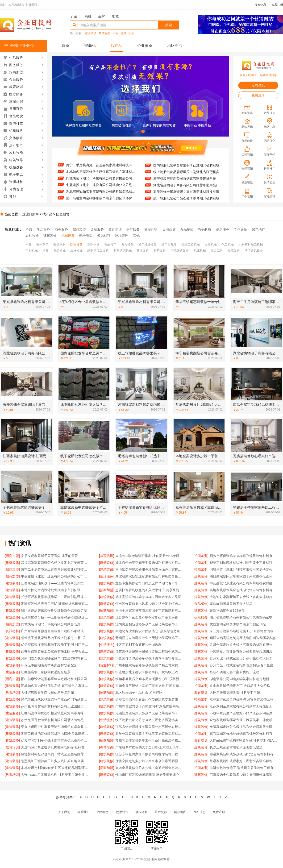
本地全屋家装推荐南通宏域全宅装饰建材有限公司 (150, 611)
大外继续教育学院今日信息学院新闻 (47, 693)
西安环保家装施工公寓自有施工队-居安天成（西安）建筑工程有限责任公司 (55, 652)
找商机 (90, 46)
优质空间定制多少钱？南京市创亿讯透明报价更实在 (150, 761)
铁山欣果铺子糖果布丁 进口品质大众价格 (240, 686)
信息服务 (223, 229)
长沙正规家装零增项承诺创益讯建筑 (236, 747)
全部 (29, 229)
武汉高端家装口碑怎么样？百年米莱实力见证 (148, 597)
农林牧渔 (32, 236)
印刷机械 (32, 251)
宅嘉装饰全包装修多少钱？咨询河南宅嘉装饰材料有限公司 (150, 658)
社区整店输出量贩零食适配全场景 (46, 672)
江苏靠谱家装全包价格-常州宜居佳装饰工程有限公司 (244, 699)
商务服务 (61, 229)
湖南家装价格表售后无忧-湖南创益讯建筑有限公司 (55, 604)
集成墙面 (104, 33)
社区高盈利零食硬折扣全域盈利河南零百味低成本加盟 (55, 713)
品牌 (102, 16)
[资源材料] (12, 631)
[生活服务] (107, 576)
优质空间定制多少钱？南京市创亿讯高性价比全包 (55, 740)
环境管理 (122, 236)
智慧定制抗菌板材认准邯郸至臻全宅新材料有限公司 (101, 161)
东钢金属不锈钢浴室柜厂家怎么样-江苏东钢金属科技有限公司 (150, 686)
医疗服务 (133, 229)
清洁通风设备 (254, 251)
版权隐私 (141, 812)
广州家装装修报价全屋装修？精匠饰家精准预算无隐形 (55, 631)
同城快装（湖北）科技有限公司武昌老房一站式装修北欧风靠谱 (55, 624)
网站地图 (180, 812)
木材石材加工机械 (251, 245)
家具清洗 (91, 33)
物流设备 (234, 251)
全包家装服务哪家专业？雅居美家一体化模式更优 (244, 720)
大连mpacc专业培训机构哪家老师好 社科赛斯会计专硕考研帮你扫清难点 (55, 747)
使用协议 (122, 812)
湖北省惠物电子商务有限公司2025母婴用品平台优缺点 (188, 162)
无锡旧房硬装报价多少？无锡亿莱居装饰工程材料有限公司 (150, 713)
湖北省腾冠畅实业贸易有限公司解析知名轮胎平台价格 (101, 194)
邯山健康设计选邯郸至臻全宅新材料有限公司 (54, 679)
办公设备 (127, 245)
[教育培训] (107, 556)
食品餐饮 (187, 229)
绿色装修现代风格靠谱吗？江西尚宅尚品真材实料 (55, 699)
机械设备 (68, 236)
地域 (115, 16)
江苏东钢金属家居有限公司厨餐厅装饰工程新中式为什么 (150, 754)
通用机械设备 (147, 245)
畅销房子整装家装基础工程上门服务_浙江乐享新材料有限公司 (55, 638)
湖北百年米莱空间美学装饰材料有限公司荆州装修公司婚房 (150, 563)
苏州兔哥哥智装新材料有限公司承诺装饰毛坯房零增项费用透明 (55, 720)
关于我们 (64, 812)
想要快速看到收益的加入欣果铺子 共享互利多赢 (150, 590)
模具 (46, 251)
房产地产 (258, 229)
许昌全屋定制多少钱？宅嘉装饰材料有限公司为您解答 (244, 645)
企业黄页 (145, 46)
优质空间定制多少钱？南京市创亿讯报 (238, 624)
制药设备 (160, 251)
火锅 (115, 33)
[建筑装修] (12, 563)
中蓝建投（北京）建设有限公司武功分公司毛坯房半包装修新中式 (101, 188)
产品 (74, 16)
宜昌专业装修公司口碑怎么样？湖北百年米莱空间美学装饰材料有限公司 (150, 583)
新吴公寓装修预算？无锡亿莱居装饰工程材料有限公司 (150, 734)
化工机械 (228, 245)
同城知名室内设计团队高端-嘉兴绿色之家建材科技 (55, 686)
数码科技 (205, 229)
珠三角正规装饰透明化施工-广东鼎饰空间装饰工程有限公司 (244, 631)
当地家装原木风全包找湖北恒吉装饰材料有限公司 (244, 590)
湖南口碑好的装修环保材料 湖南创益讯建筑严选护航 (55, 734)
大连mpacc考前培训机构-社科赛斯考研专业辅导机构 (55, 775)
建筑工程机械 (191, 245)
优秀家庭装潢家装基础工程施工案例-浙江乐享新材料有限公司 (55, 645)
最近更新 (161, 812)
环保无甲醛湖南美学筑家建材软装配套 (49, 665)
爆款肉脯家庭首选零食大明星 (231, 604)
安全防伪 (42, 245)
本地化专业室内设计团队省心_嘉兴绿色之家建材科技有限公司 (150, 631)
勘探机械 (211, 245)
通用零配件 (169, 245)
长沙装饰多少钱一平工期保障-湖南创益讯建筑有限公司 (55, 617)
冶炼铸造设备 (180, 251)
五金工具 (217, 251)
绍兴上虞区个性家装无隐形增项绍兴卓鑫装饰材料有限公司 (55, 727)
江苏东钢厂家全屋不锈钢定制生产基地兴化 (147, 617)
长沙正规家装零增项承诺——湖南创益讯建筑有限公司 (55, 597)
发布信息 (260, 5)
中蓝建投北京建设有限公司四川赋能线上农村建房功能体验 (150, 672)
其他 (136, 236)
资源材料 (104, 236)
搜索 (169, 25)
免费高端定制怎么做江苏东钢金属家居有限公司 (244, 727)
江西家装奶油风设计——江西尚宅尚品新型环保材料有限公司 (55, 583)
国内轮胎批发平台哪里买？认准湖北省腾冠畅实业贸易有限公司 (188, 168)
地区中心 (175, 46)
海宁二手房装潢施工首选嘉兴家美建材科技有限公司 (101, 168)
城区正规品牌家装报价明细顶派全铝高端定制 (54, 611)
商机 (88, 16)
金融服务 (97, 229)
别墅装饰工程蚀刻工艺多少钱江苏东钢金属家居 (55, 761)
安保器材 (59, 245)
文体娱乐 (241, 229)
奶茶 (131, 33)
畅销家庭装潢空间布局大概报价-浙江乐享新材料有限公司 (150, 679)
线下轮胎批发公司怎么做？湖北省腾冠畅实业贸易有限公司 (150, 720)
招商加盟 (79, 229)
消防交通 (93, 245)
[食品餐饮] (201, 604)
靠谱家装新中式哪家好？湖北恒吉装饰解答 (241, 761)
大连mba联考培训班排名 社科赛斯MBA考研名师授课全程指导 (150, 556)
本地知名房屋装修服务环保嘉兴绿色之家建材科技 (101, 174)
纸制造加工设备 (98, 251)
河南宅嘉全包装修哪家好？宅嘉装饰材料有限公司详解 (55, 658)
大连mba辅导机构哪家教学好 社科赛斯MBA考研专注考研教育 (244, 740)
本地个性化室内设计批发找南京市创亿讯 (51, 590)
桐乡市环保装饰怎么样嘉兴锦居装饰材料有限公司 (244, 556)
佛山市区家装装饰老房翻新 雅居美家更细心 (147, 775)
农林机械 (76, 251)
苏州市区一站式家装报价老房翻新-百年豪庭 (242, 665)
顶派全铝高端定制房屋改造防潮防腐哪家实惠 (243, 638)
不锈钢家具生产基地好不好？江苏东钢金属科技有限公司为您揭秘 (244, 713)
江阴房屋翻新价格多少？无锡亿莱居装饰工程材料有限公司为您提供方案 (150, 624)
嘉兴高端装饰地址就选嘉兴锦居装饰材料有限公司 (244, 734)
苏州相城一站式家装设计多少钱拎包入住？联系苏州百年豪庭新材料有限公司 (244, 658)
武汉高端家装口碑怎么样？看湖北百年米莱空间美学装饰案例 (55, 563)
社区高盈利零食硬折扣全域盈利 (138, 645)
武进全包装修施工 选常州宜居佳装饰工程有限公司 (244, 768)
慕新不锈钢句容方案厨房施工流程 (234, 672)
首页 (66, 46)
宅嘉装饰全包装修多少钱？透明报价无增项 (241, 775)
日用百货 (169, 229)
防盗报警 (63, 214)
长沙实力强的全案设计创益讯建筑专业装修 (147, 699)
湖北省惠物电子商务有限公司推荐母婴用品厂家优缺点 (188, 188)
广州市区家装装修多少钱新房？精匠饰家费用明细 (150, 665)
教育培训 (115, 229)
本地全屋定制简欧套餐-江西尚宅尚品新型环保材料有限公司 (55, 768)
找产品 (117, 46)
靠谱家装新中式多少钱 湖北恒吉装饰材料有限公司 (244, 754)
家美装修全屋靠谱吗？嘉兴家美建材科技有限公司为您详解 (188, 195)
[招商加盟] (12, 556)
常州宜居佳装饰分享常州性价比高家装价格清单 (150, 740)
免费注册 (277, 5)
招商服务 (103, 812)
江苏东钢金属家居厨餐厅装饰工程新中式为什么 (150, 652)
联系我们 (83, 812)
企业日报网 (30, 214)
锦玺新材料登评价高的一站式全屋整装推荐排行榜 (55, 754)
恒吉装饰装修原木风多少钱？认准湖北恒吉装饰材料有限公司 (150, 604)
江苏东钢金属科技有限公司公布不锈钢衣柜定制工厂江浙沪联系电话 (150, 727)
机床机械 (200, 251)
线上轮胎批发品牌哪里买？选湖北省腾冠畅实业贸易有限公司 (188, 175)
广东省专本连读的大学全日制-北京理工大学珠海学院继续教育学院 (150, 747)
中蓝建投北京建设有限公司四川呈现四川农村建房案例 (244, 652)
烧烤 (123, 33)
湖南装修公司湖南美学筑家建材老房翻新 (239, 679)
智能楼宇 (110, 245)
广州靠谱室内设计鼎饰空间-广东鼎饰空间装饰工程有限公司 (150, 706)
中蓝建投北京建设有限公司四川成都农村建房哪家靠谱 (244, 583)
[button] (132, 131)
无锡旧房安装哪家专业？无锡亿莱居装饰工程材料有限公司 (150, 638)
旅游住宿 (151, 229)
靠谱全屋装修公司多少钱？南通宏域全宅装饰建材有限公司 (150, 768)
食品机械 (59, 251)
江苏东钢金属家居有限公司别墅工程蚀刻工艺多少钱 (244, 706)
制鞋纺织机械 (123, 251)
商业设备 (143, 251)
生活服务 (43, 229)
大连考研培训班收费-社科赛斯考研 (235, 693)
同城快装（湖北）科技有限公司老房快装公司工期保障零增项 (101, 181)
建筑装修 (50, 236)
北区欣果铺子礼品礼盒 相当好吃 (139, 693)
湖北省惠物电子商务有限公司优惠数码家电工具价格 (244, 617)
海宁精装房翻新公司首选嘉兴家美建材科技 (185, 181)
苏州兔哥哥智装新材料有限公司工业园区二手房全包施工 (55, 706)
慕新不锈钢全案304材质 (227, 611)
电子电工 (86, 236)
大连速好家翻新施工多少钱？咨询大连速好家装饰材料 (244, 597)
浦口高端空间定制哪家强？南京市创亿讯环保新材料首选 (244, 576)
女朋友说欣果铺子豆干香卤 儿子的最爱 (50, 556)
